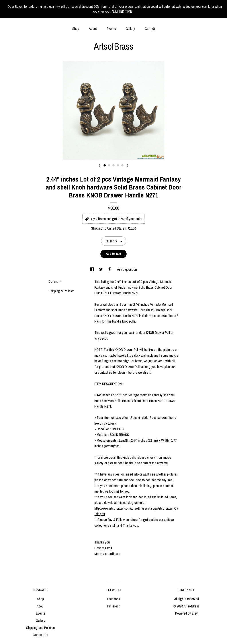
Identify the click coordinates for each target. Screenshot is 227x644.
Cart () (150, 29)
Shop (76, 29)
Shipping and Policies (40, 628)
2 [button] (109, 165)
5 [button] (122, 165)
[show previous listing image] (99, 166)
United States (117, 228)
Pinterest (113, 606)
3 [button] (113, 165)
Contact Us (40, 635)
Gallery (130, 29)
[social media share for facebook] (92, 269)
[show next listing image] (128, 166)
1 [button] (105, 165)
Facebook (113, 599)
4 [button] (118, 165)
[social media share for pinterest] (110, 269)
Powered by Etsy (186, 613)
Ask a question (127, 269)
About (93, 29)
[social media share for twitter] (101, 269)
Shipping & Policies (62, 291)
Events (111, 29)
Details (55, 281)
